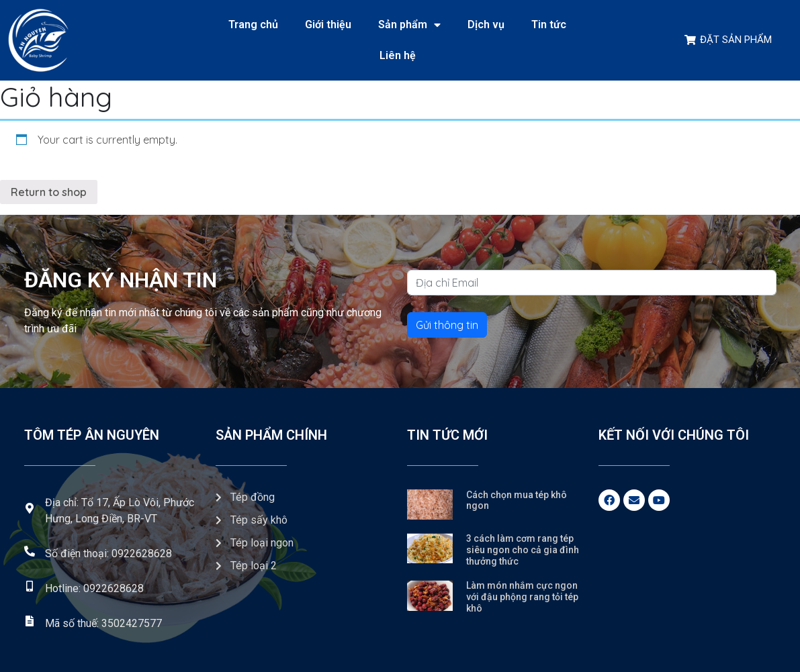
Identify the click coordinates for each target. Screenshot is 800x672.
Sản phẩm (409, 25)
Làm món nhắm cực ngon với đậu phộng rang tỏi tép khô (522, 597)
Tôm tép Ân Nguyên (92, 435)
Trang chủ (253, 25)
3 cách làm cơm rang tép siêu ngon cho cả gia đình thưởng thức (523, 550)
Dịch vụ (486, 25)
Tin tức (549, 25)
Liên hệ (398, 55)
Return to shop (49, 192)
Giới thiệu (328, 25)
